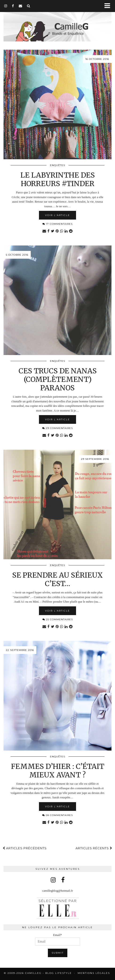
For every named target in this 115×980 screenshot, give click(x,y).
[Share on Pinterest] (57, 231)
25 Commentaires (58, 619)
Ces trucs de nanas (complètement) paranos (58, 379)
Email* (58, 939)
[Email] (21, 6)
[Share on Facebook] (48, 231)
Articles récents (94, 848)
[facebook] (13, 6)
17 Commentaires (57, 224)
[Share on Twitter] (53, 231)
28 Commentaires (57, 815)
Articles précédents (25, 848)
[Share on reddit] (71, 231)
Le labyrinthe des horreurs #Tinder (58, 179)
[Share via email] (44, 231)
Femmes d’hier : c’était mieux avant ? (58, 771)
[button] (109, 6)
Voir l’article (57, 215)
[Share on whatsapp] (62, 231)
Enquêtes (57, 165)
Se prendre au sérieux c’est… (57, 579)
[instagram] (6, 6)
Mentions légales (94, 973)
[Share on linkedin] (66, 231)
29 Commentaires (57, 428)
